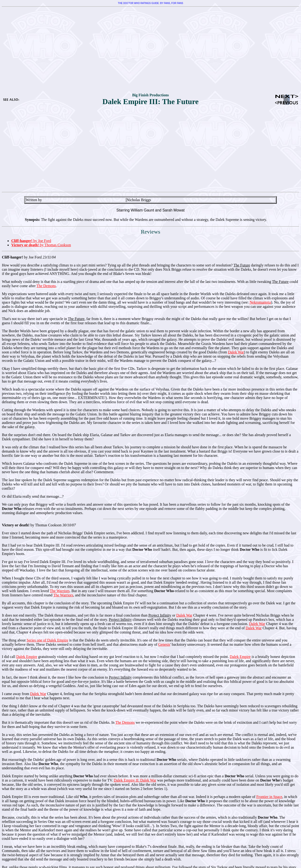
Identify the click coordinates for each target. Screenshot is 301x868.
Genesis (164, 644)
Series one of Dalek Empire (47, 640)
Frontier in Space (269, 797)
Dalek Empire (27, 657)
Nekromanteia (260, 302)
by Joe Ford (31, 241)
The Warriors (60, 591)
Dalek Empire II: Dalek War (135, 780)
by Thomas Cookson (41, 245)
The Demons (46, 286)
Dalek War (236, 352)
